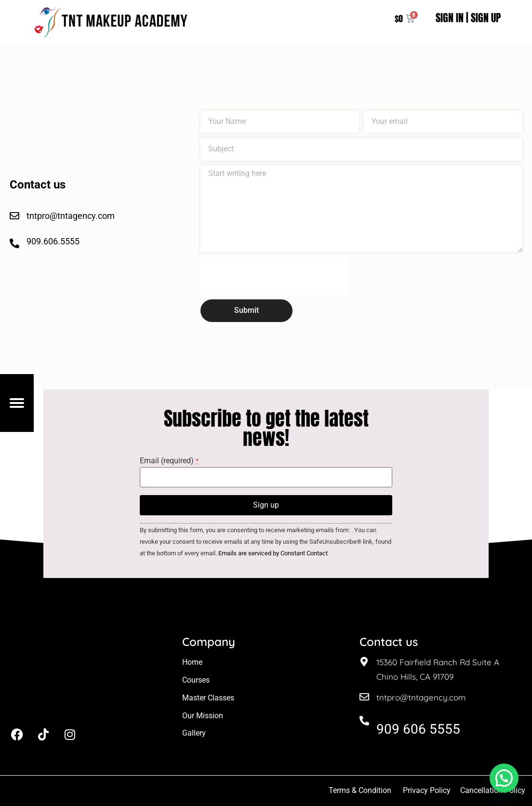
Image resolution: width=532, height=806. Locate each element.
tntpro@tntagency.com (421, 697)
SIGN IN (450, 18)
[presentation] (274, 276)
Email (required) (169, 461)
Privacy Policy (427, 790)
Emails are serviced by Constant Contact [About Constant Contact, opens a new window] (273, 553)
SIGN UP (486, 18)
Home (192, 662)
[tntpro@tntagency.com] (364, 697)
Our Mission (203, 716)
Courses (196, 680)
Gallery (194, 733)
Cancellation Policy (494, 790)
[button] (504, 778)
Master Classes (208, 698)
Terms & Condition (360, 790)
